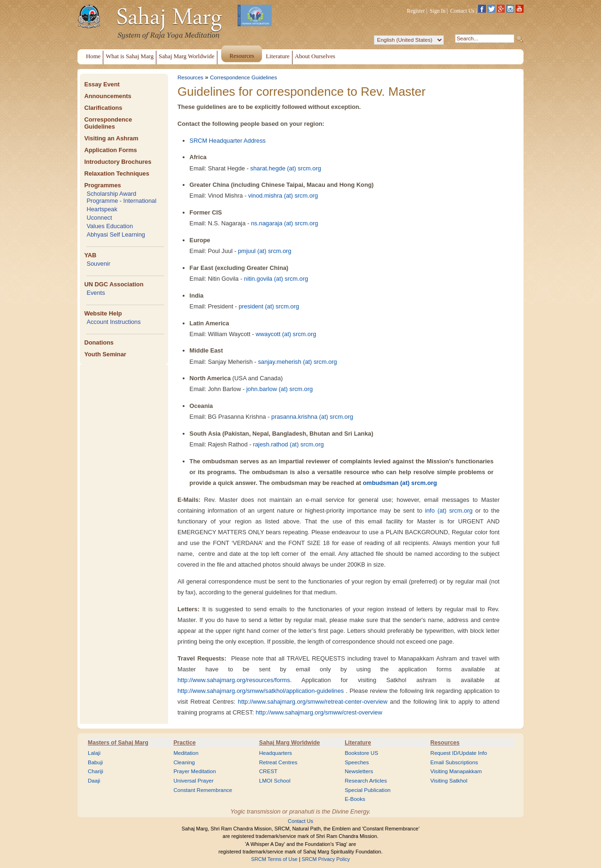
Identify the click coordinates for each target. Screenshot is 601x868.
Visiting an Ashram (111, 138)
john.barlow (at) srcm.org (280, 389)
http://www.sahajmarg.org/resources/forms (234, 680)
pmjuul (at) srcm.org (265, 251)
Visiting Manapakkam (456, 771)
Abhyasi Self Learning (116, 234)
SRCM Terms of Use (274, 859)
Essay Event (102, 84)
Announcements (108, 96)
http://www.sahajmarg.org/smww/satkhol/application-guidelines (261, 691)
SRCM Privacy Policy (326, 859)
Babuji (95, 762)
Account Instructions (113, 322)
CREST (268, 771)
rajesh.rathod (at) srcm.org (289, 444)
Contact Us (462, 11)
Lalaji (94, 753)
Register (416, 11)
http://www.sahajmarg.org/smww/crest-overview (319, 712)
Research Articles (366, 781)
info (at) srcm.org (449, 511)
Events (96, 293)
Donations (99, 342)
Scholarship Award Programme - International (121, 197)
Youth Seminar (105, 354)
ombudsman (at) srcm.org (400, 483)
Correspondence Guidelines (108, 123)
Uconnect (99, 218)
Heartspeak (102, 209)
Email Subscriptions (454, 762)
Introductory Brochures (118, 162)
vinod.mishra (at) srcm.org (283, 196)
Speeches (357, 762)
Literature (358, 743)
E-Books (355, 799)
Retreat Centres (278, 762)
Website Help (103, 313)
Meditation (186, 753)
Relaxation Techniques (116, 173)
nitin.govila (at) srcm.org (276, 279)
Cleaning (184, 762)
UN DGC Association (114, 284)
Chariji (96, 771)
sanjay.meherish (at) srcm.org (297, 362)
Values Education (110, 226)
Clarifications (103, 108)
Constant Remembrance (203, 790)
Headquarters (276, 753)
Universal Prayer (193, 781)
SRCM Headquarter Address (228, 141)
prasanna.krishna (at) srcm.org (312, 417)
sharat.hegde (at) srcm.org (286, 168)
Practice (184, 743)
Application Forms (110, 150)
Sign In (438, 11)
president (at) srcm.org (269, 306)
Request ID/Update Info (459, 753)
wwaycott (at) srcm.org (286, 334)
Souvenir (98, 264)
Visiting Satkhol (449, 781)
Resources (190, 77)
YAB (90, 255)
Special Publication (368, 790)
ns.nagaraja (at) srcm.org (284, 223)
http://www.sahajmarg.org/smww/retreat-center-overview (313, 702)
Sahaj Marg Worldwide (289, 743)
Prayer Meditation (195, 771)
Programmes (102, 185)
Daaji (94, 781)
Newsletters (359, 771)
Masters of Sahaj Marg (118, 743)
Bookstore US (361, 753)
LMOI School (275, 781)
